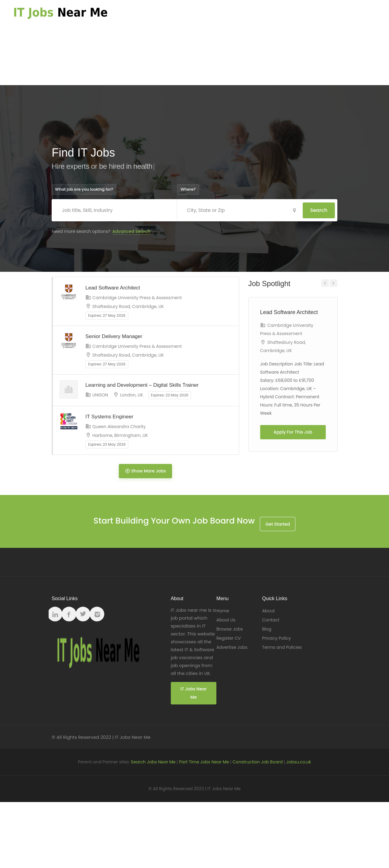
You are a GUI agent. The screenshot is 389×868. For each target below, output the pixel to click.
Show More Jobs (145, 537)
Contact (271, 686)
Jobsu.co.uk (299, 828)
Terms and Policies (282, 713)
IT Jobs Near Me (194, 759)
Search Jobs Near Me (153, 828)
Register (369, 16)
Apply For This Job (293, 476)
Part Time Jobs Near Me (204, 828)
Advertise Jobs (254, 12)
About (268, 677)
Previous (325, 327)
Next (334, 327)
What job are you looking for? (84, 212)
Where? (188, 212)
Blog (267, 695)
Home (134, 12)
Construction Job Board (258, 828)
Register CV (219, 12)
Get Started (279, 587)
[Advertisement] (194, 43)
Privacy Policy (276, 704)
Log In (366, 8)
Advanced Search (132, 253)
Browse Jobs (187, 12)
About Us (157, 12)
